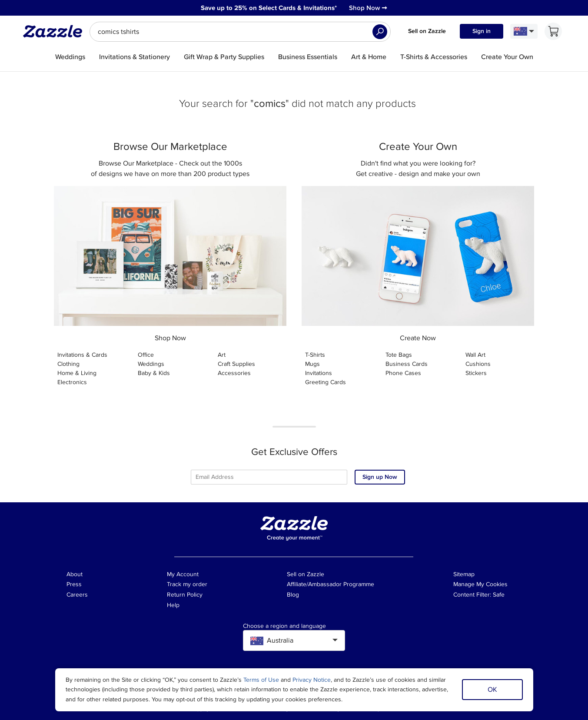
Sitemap (464, 574)
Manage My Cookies (480, 584)
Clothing (68, 364)
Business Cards (407, 364)
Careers (77, 595)
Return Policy (185, 595)
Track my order (187, 584)
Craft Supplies (236, 364)
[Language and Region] (524, 31)
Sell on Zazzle (427, 31)
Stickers (476, 373)
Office (146, 355)
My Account (183, 574)
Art (222, 355)
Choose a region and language (284, 626)
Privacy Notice (312, 680)
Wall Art (475, 355)
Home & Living (77, 373)
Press (74, 584)
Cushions (478, 364)
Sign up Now (380, 477)
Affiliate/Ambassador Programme (331, 584)
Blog (293, 595)
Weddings (151, 364)
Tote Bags (399, 355)
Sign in (482, 31)
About (75, 574)
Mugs (312, 364)
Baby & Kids (154, 373)
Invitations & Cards (82, 355)
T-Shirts (315, 355)
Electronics (72, 382)
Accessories (234, 373)
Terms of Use (261, 680)
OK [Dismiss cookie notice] (492, 690)
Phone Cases (403, 373)
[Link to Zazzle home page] (56, 31)
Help (173, 605)
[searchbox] (240, 32)
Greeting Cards (326, 382)
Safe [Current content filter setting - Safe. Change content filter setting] (499, 595)
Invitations (319, 373)
